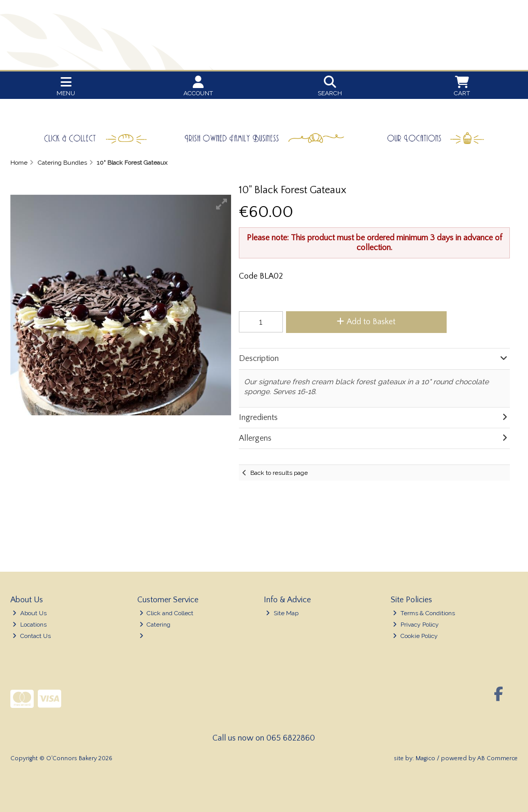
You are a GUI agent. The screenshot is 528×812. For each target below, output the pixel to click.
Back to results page (279, 473)
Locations (30, 625)
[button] (222, 204)
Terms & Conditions (424, 613)
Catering (155, 625)
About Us (30, 613)
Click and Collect (167, 613)
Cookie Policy (415, 636)
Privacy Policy (416, 625)
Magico (425, 758)
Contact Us (32, 636)
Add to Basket (366, 322)
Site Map (282, 613)
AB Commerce (497, 758)
